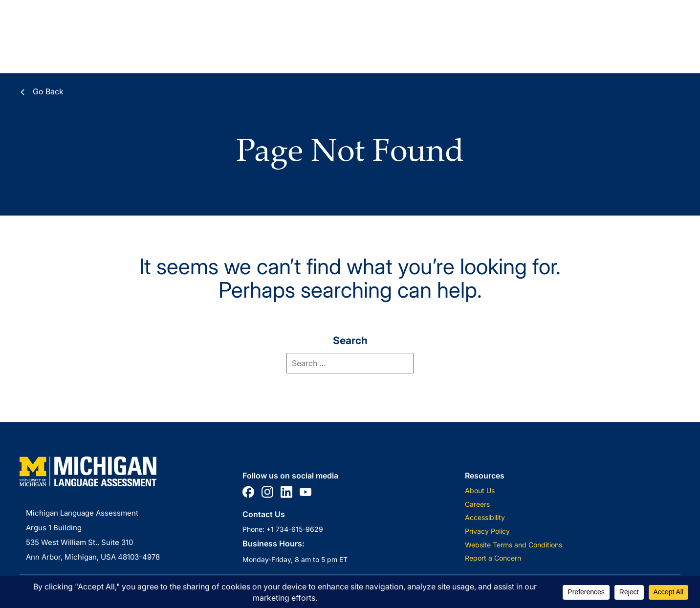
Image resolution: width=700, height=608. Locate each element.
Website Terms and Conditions (514, 545)
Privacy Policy (487, 531)
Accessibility (485, 517)
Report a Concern (493, 558)
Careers (477, 504)
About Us (480, 490)
